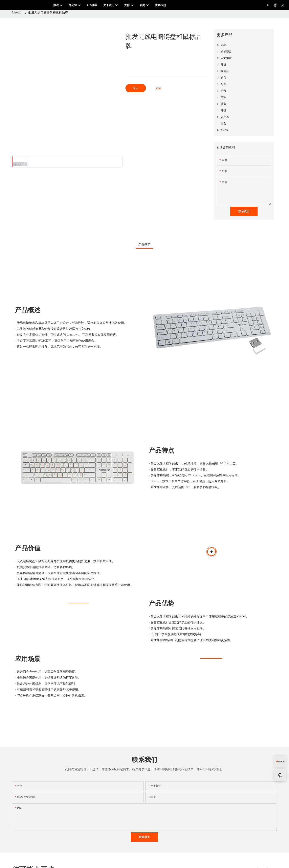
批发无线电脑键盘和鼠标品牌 (48, 12)
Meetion (18, 12)
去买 (158, 88)
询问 (136, 88)
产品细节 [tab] (144, 244)
